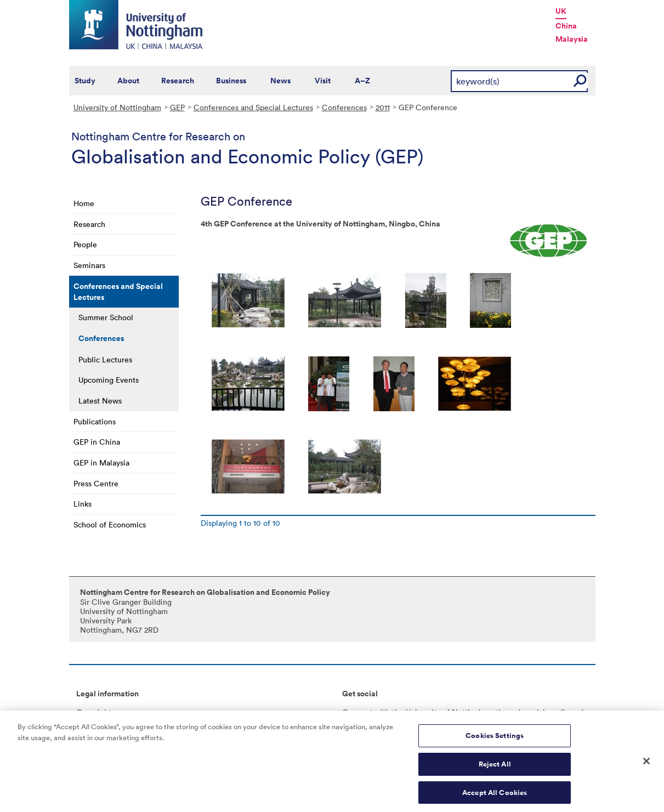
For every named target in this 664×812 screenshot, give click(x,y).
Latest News (100, 401)
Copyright (94, 712)
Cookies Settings (495, 739)
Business (231, 81)
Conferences (344, 107)
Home (84, 203)
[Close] (646, 764)
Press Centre (96, 483)
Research (178, 81)
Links (83, 504)
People (85, 244)
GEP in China (97, 442)
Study (85, 81)
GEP (177, 107)
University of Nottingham (117, 107)
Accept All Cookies (495, 795)
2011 (383, 107)
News (280, 81)
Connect (357, 712)
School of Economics (110, 524)
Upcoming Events (109, 380)
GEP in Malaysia (101, 462)
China (566, 26)
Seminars (89, 265)
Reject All (495, 767)
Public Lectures (105, 359)
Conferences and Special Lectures (253, 107)
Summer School (106, 317)
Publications (95, 421)
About (128, 81)
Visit (323, 81)
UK (561, 11)
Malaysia (572, 39)
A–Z (362, 81)
